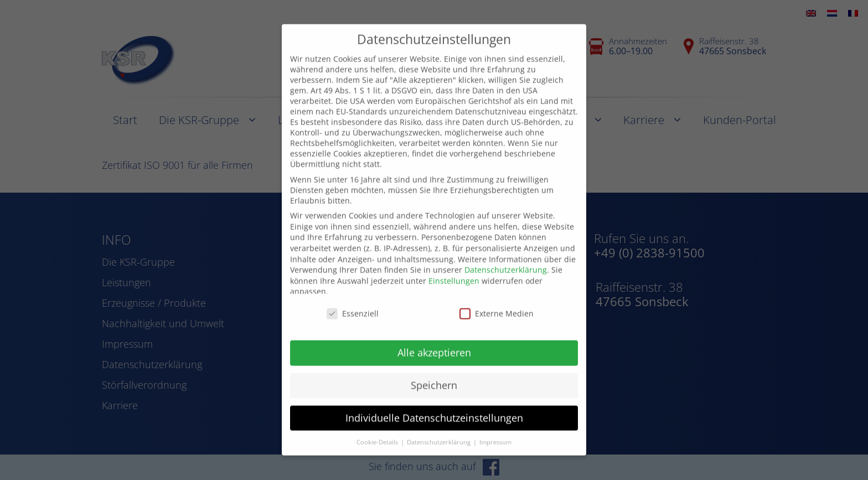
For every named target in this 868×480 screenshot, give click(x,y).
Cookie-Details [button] (378, 430)
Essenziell (353, 301)
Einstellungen (454, 268)
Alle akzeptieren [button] (434, 340)
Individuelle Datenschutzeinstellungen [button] (434, 405)
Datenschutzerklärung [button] (440, 430)
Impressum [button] (495, 430)
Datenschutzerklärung (506, 258)
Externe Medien (497, 301)
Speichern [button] (434, 373)
